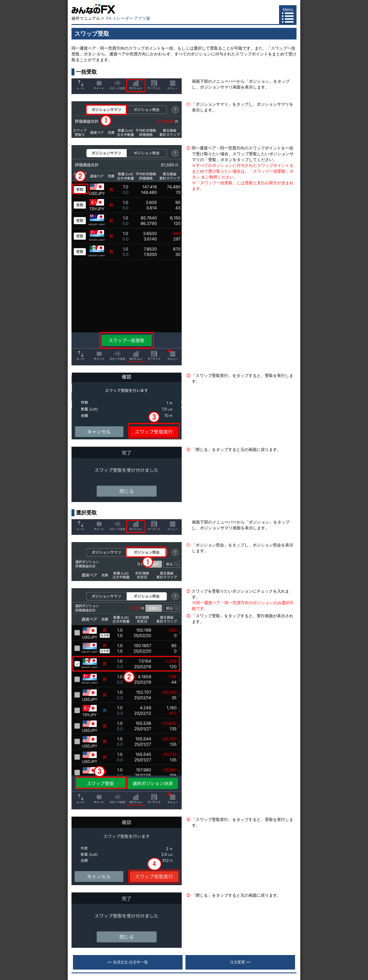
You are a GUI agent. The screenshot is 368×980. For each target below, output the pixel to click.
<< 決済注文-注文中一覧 (128, 962)
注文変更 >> (240, 962)
